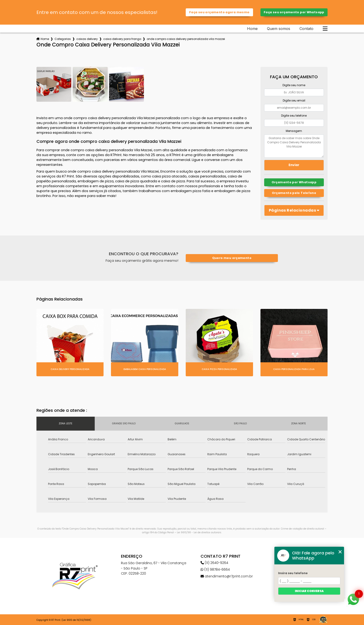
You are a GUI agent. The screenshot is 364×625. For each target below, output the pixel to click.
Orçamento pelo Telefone (294, 193)
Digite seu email (294, 100)
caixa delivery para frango (122, 39)
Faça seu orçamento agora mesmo (219, 12)
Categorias (63, 39)
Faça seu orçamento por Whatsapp (294, 12)
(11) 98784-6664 (215, 569)
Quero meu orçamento (232, 258)
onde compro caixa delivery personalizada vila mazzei (186, 39)
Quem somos (279, 29)
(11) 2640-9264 (214, 563)
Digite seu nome (294, 85)
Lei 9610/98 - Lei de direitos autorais (199, 532)
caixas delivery (87, 39)
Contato (306, 29)
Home (252, 29)
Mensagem (294, 131)
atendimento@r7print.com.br (227, 576)
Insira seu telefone (293, 573)
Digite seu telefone (294, 116)
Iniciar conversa (309, 591)
